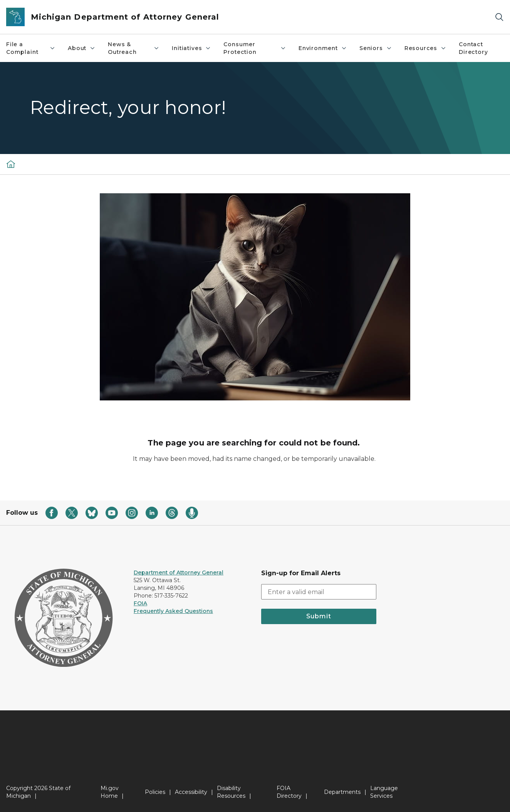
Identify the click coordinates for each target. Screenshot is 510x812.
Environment (323, 48)
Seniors (376, 48)
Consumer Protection (255, 48)
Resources (425, 48)
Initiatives (191, 48)
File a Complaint (31, 48)
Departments (342, 792)
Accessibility (191, 792)
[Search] (499, 17)
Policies (155, 792)
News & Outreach (134, 48)
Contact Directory (473, 48)
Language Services (384, 792)
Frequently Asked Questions (173, 611)
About (82, 48)
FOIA (140, 603)
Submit (319, 616)
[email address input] (319, 592)
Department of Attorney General (179, 573)
